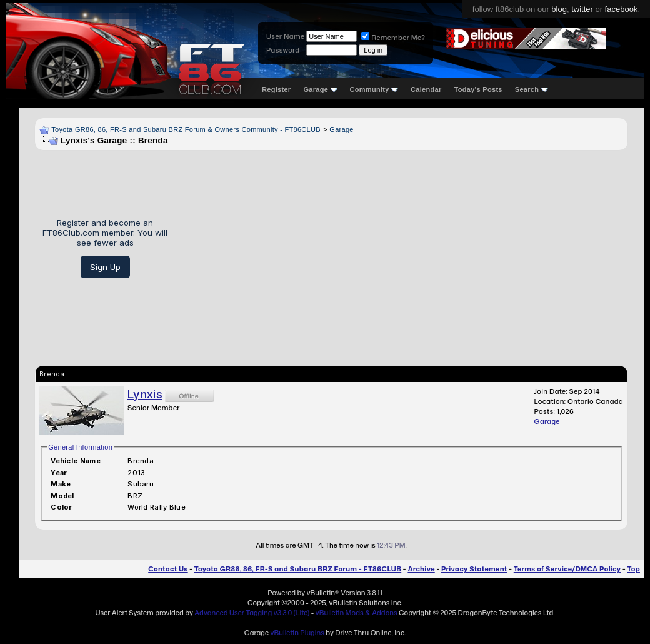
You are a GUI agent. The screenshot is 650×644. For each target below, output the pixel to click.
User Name (285, 36)
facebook (622, 9)
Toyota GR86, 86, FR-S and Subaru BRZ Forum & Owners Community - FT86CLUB (186, 129)
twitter (582, 9)
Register (276, 89)
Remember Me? (393, 38)
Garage (320, 89)
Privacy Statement (474, 569)
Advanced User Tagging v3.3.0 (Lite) (252, 613)
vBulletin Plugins (297, 633)
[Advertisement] (402, 248)
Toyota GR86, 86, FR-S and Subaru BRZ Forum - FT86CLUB (298, 569)
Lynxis (145, 394)
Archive (421, 569)
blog (559, 9)
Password (283, 50)
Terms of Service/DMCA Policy (567, 569)
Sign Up (105, 267)
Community (374, 89)
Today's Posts (478, 89)
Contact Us (168, 569)
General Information (80, 447)
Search (532, 89)
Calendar (426, 89)
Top (634, 569)
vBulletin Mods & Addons (357, 613)
